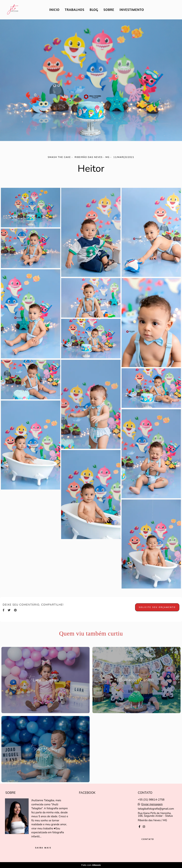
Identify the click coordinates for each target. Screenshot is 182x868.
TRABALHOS (75, 10)
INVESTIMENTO (132, 10)
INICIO (54, 10)
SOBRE (109, 10)
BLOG (94, 10)
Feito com (91, 865)
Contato (148, 839)
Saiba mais (43, 848)
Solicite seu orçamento (157, 607)
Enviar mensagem (152, 804)
